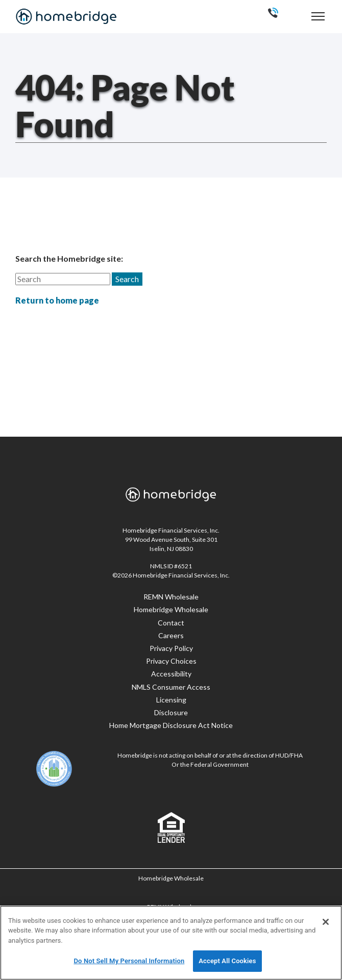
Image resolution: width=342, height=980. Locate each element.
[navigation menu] (318, 16)
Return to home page (57, 300)
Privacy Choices (171, 661)
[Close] (326, 922)
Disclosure (171, 712)
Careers (171, 635)
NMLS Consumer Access (171, 687)
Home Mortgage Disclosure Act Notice (171, 725)
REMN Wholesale (171, 597)
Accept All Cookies (227, 961)
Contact (171, 623)
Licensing (171, 700)
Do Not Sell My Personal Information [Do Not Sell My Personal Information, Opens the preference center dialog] (129, 961)
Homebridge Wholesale (171, 609)
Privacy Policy (171, 648)
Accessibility (171, 674)
